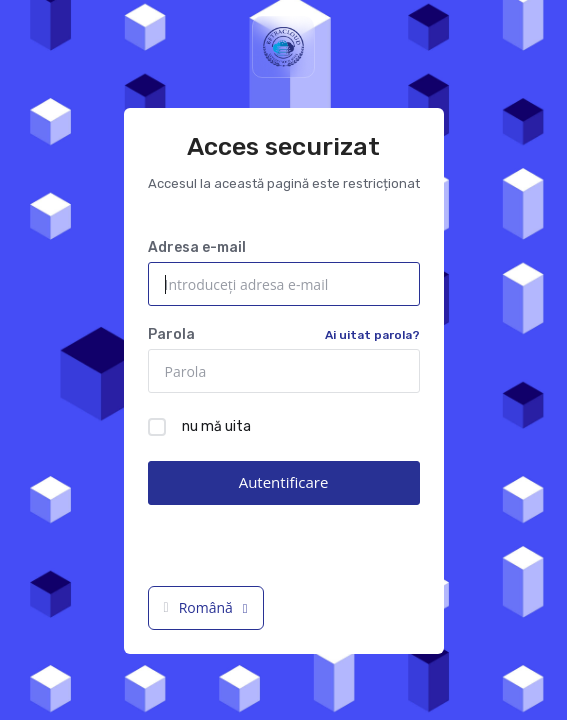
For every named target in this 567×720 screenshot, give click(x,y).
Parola (284, 335)
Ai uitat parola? (372, 335)
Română (206, 607)
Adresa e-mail (197, 247)
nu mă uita (199, 427)
